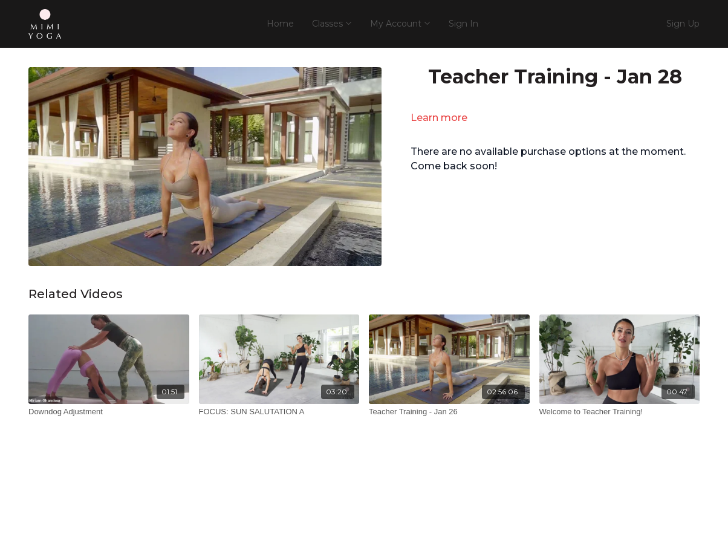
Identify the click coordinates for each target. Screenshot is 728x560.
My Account (400, 24)
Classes (332, 24)
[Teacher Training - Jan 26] (449, 412)
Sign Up (683, 24)
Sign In (463, 24)
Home (280, 24)
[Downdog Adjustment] (109, 412)
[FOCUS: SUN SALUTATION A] (279, 412)
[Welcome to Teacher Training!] (620, 412)
